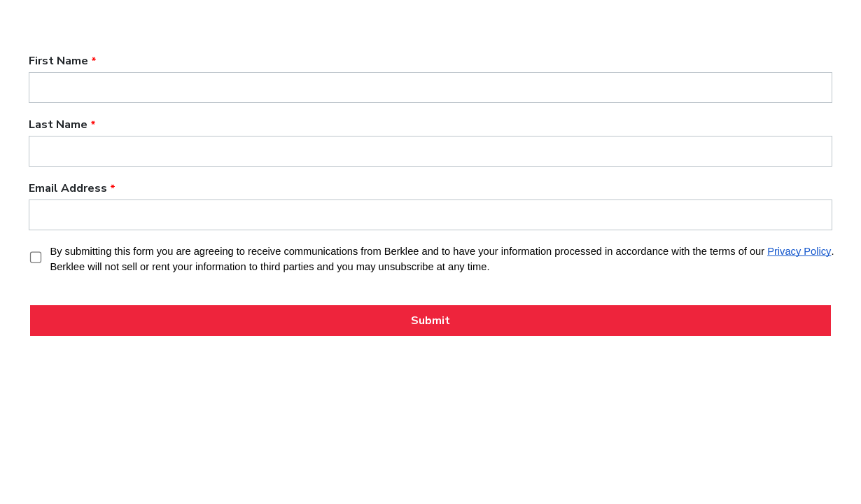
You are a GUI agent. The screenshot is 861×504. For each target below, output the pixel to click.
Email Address (68, 188)
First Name (58, 61)
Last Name (58, 125)
